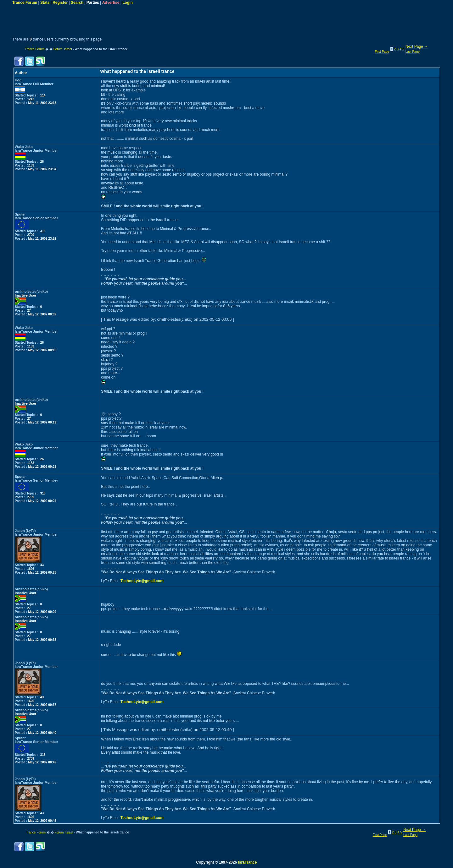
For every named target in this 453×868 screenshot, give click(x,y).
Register (60, 3)
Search (77, 3)
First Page (382, 52)
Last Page (413, 52)
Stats (45, 3)
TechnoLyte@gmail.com (142, 581)
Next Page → (417, 46)
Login (128, 3)
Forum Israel (63, 49)
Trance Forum (25, 3)
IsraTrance (247, 862)
